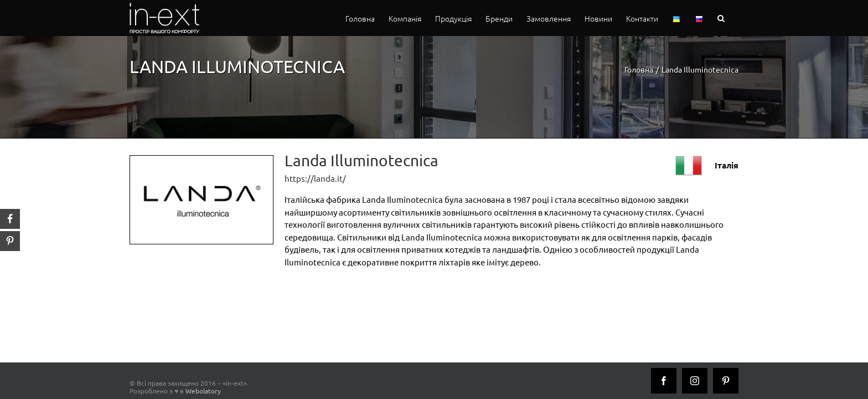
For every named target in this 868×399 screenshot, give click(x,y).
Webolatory (203, 391)
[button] (735, 18)
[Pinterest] (726, 381)
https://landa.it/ (315, 178)
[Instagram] (695, 381)
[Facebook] (664, 381)
